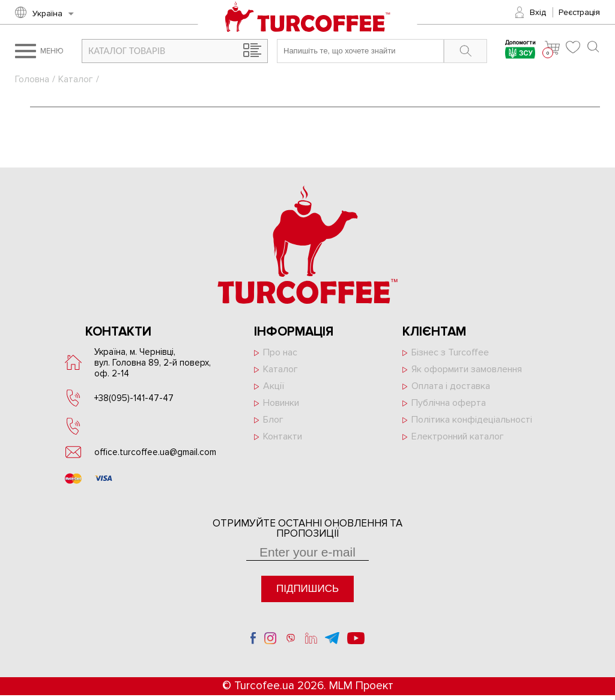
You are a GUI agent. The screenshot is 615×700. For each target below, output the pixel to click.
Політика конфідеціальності (472, 420)
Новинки (281, 403)
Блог (273, 420)
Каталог (76, 79)
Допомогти (520, 51)
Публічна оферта (449, 403)
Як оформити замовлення (467, 369)
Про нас (280, 352)
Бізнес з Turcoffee (450, 352)
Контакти (283, 436)
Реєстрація (579, 12)
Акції (274, 386)
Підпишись (307, 589)
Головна (32, 79)
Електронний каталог (458, 436)
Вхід (538, 12)
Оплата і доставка (451, 386)
